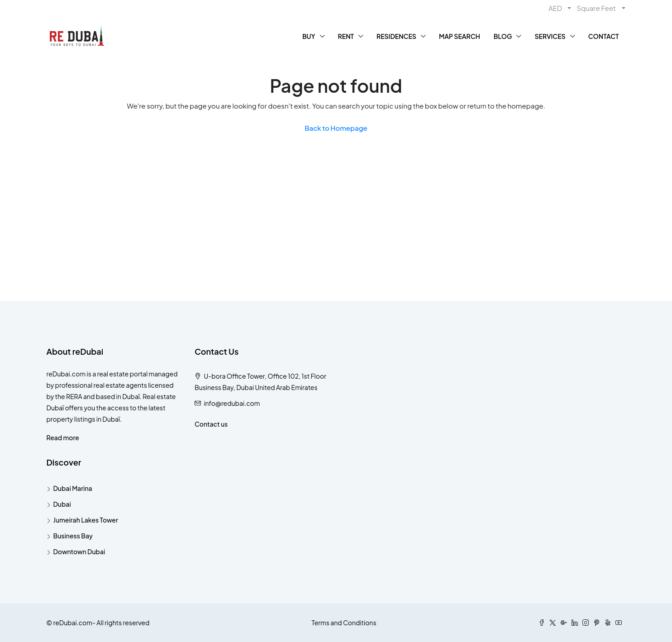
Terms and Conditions (344, 623)
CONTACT (604, 36)
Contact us (211, 424)
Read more (63, 438)
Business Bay (73, 536)
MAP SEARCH (460, 36)
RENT (346, 36)
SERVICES (550, 36)
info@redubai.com (232, 403)
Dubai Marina (73, 488)
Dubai (62, 504)
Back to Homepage (336, 128)
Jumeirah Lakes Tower (86, 520)
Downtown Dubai (79, 552)
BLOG (503, 36)
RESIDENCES (396, 36)
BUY (309, 36)
